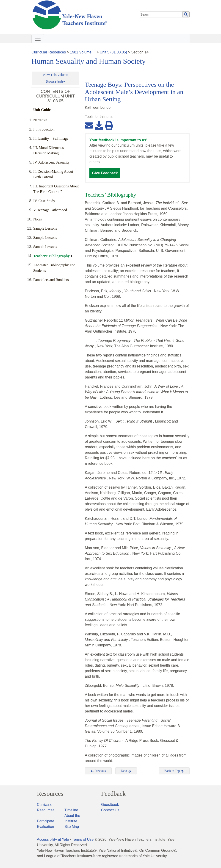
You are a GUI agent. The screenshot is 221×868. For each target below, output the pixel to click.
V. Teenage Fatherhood (50, 210)
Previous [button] (98, 771)
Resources (50, 794)
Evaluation (46, 827)
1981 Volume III (83, 52)
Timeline (71, 810)
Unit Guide (42, 110)
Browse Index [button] (56, 81)
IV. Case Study (44, 201)
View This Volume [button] (56, 75)
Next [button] (126, 771)
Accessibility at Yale (53, 839)
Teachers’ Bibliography (51, 256)
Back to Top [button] (174, 771)
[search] (161, 14)
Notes (37, 219)
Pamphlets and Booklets (51, 280)
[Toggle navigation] (38, 39)
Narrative (40, 120)
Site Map (72, 827)
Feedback (113, 794)
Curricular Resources (49, 52)
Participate (46, 821)
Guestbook (110, 805)
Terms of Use (83, 839)
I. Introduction (44, 129)
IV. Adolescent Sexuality (51, 162)
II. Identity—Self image (51, 138)
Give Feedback (105, 173)
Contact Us (110, 810)
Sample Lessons (45, 228)
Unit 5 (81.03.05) (113, 52)
